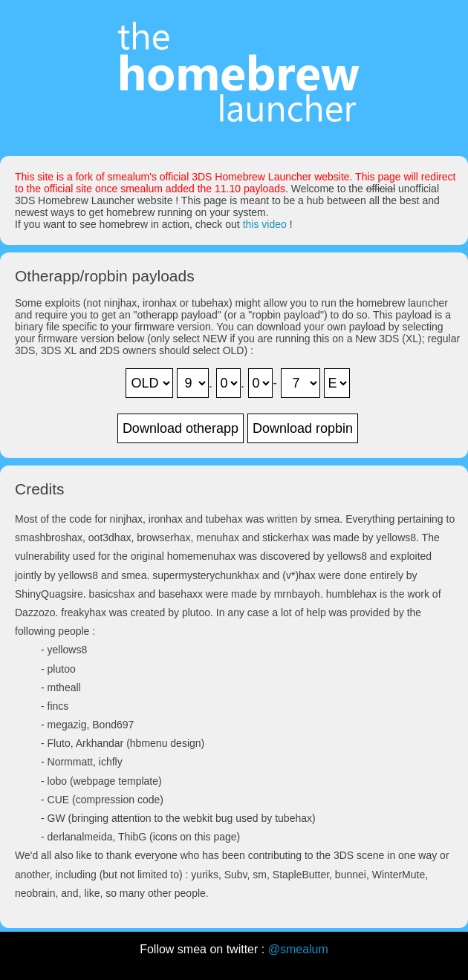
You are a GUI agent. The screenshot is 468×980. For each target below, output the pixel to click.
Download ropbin (303, 428)
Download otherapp (181, 428)
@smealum (298, 949)
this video (265, 224)
